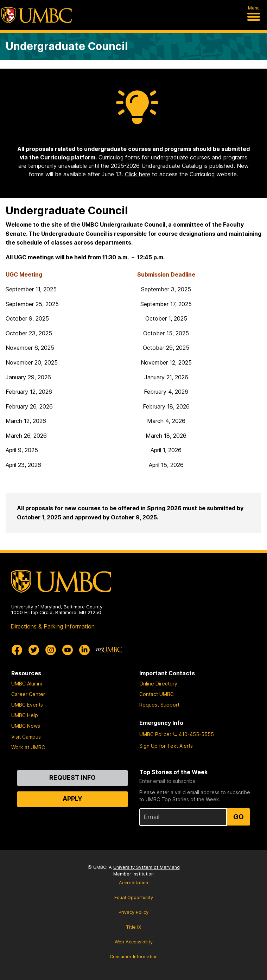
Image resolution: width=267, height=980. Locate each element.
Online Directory (158, 684)
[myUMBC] (109, 650)
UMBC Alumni (27, 684)
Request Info (72, 777)
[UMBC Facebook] (17, 650)
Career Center (28, 694)
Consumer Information (134, 957)
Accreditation (133, 883)
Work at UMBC (28, 747)
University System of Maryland (147, 867)
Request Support (159, 705)
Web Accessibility (134, 942)
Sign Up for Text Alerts (166, 746)
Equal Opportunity (134, 897)
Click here (138, 174)
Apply (72, 799)
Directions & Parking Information (53, 626)
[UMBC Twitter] (34, 650)
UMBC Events (27, 705)
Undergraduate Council (67, 46)
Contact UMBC (157, 694)
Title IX (133, 927)
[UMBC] (37, 15)
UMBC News (26, 726)
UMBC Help (25, 715)
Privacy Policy (133, 912)
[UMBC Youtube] (68, 650)
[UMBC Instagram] (51, 650)
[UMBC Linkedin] (84, 650)
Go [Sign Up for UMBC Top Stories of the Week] (239, 817)
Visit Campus (26, 737)
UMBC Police (154, 734)
